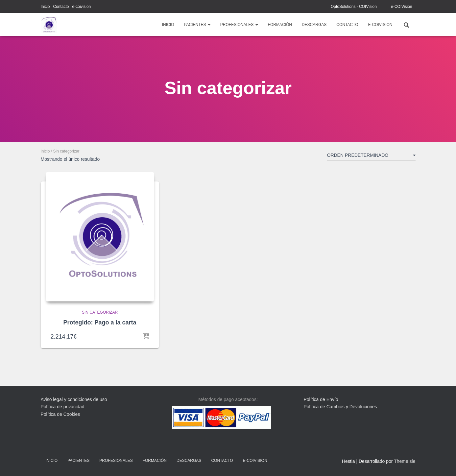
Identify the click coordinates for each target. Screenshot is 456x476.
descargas (314, 25)
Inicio (45, 7)
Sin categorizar (100, 312)
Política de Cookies (60, 414)
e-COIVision (401, 7)
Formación (280, 25)
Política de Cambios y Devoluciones (340, 407)
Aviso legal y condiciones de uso (74, 399)
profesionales (239, 25)
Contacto (61, 7)
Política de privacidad (63, 407)
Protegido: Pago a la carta (100, 322)
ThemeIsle (405, 461)
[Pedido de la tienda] (371, 156)
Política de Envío (321, 399)
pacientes (197, 25)
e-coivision (82, 7)
